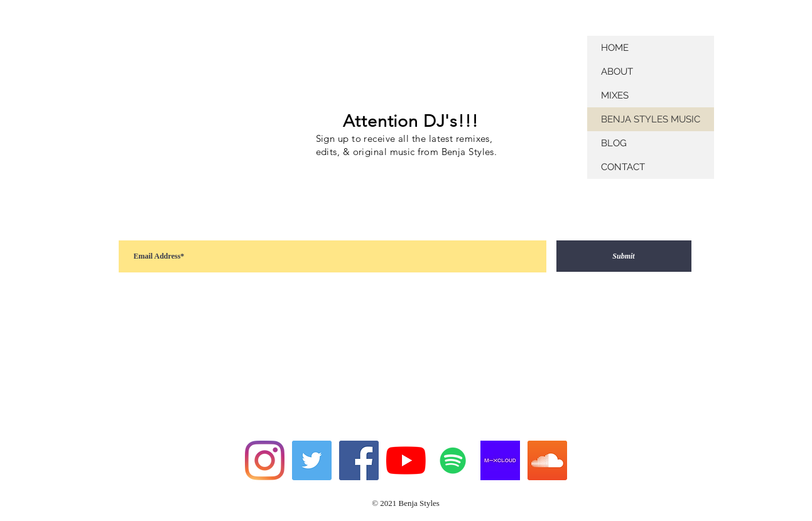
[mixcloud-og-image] (500, 460)
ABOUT (617, 72)
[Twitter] (312, 460)
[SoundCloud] (547, 460)
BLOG (614, 143)
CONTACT (623, 167)
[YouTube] (406, 460)
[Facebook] (359, 460)
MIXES (615, 95)
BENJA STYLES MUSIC (651, 119)
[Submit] (624, 256)
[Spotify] (453, 460)
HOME (615, 48)
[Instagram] (265, 460)
